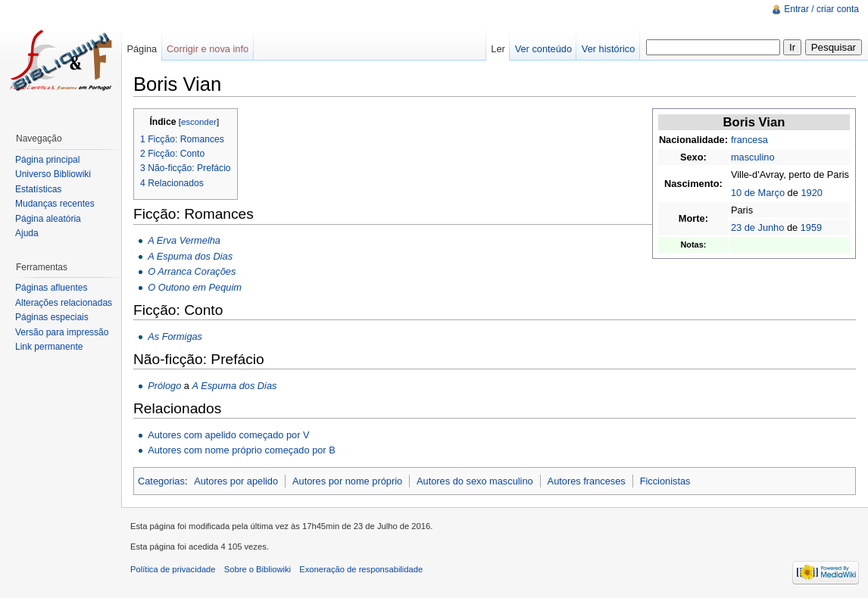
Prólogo (164, 386)
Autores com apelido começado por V (228, 435)
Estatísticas (38, 189)
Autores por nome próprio (347, 481)
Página (142, 49)
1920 (811, 193)
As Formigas (175, 336)
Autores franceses (587, 481)
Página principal (47, 160)
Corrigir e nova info (208, 49)
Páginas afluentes (51, 288)
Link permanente (49, 347)
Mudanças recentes (55, 204)
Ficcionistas (665, 481)
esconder (199, 122)
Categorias (161, 481)
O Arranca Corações (192, 271)
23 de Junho (757, 227)
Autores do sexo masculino (475, 481)
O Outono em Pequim (195, 287)
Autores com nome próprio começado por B (242, 450)
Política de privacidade (173, 569)
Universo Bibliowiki (53, 174)
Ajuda (27, 233)
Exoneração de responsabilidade (361, 569)
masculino (753, 157)
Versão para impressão (62, 332)
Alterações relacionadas (64, 303)
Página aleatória (48, 219)
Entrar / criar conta (821, 9)
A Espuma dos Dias (190, 256)
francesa (749, 140)
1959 (811, 227)
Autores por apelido (236, 481)
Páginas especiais (52, 317)
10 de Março (758, 193)
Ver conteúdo (543, 49)
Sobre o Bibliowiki (258, 569)
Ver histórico (608, 49)
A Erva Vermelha (184, 240)
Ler (498, 49)
